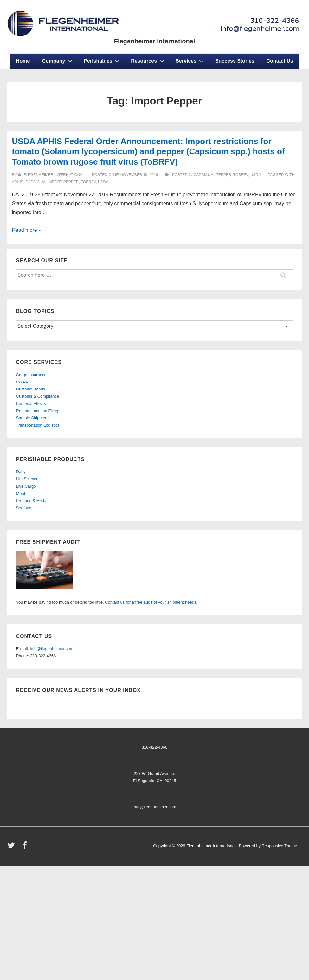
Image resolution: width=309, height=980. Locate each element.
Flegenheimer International (155, 41)
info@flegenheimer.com (52, 649)
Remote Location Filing (37, 411)
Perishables (103, 61)
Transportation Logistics (38, 425)
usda (256, 175)
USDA (103, 182)
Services (191, 61)
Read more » (27, 230)
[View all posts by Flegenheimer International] (52, 175)
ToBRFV (241, 175)
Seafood (24, 508)
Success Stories (235, 61)
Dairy (21, 472)
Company (58, 61)
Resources (148, 61)
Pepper (224, 175)
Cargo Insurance (31, 375)
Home (23, 61)
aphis (18, 182)
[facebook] (25, 847)
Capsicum (204, 175)
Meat (21, 493)
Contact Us (280, 61)
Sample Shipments (33, 418)
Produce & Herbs (32, 500)
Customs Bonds (31, 389)
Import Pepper (63, 182)
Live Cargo (26, 486)
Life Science (27, 479)
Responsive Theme (280, 846)
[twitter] (13, 847)
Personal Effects (31, 404)
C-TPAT (23, 382)
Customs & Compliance (38, 396)
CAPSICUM (35, 182)
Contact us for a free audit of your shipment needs (151, 602)
